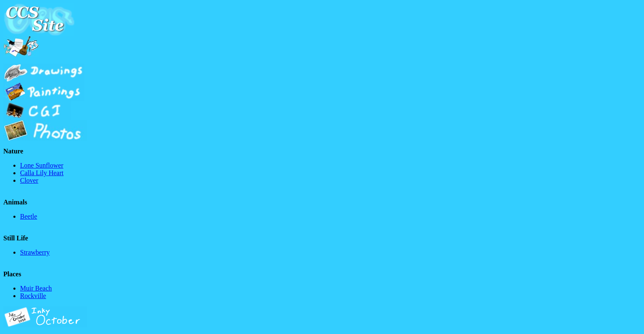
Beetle (29, 216)
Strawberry (35, 252)
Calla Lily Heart (42, 173)
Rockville (33, 296)
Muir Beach (36, 288)
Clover (29, 180)
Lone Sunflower (42, 165)
